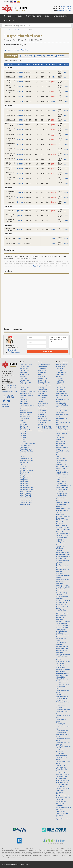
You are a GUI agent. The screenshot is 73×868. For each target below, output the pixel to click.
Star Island (41, 424)
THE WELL (59, 683)
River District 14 (60, 633)
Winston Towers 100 (26, 491)
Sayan (22, 464)
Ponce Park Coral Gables (63, 622)
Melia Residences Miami (63, 553)
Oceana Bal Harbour (26, 430)
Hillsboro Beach (25, 367)
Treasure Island (43, 432)
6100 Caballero (60, 388)
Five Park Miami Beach (63, 487)
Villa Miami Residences (63, 796)
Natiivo (58, 564)
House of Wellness (61, 526)
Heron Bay (41, 388)
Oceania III (23, 436)
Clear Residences (61, 459)
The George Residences (45, 426)
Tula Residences (61, 767)
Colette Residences (62, 461)
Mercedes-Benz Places (63, 554)
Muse (22, 420)
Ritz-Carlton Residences (63, 625)
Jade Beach (24, 399)
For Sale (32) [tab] (11, 56)
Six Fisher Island (61, 664)
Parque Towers (25, 453)
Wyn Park (59, 817)
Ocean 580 (59, 577)
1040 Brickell (60, 378)
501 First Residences (62, 372)
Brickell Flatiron (25, 384)
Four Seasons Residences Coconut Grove (62, 499)
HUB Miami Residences (63, 516)
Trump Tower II (25, 484)
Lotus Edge (41, 405)
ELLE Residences (61, 478)
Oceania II (23, 434)
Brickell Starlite (60, 441)
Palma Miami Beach (62, 614)
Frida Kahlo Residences (63, 503)
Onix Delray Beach (61, 602)
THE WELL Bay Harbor (62, 685)
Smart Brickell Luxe (62, 668)
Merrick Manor (24, 407)
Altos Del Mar (42, 372)
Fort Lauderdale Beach (45, 386)
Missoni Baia (24, 411)
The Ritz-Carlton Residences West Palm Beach (63, 735)
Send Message (47, 351)
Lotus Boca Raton (43, 403)
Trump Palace (24, 478)
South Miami (24, 369)
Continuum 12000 (61, 462)
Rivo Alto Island (42, 418)
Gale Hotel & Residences (27, 392)
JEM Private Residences (63, 533)
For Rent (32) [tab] (26, 56)
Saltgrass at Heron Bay (45, 420)
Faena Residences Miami (63, 485)
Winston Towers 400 (26, 497)
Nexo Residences (61, 568)
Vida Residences (61, 794)
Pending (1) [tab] (39, 56)
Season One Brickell (62, 648)
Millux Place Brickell (62, 558)
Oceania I (23, 432)
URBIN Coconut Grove (62, 781)
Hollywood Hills (42, 392)
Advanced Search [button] (60, 16)
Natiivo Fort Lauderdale (63, 566)
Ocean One (23, 422)
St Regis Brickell (61, 677)
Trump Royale (24, 480)
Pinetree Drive (42, 417)
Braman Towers (61, 440)
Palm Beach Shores (26, 365)
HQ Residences (60, 514)
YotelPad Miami (25, 505)
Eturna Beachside (61, 484)
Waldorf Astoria (61, 811)
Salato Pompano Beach (63, 646)
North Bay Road (43, 413)
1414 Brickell (60, 380)
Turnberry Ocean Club (27, 487)
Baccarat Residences (62, 426)
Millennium (23, 409)
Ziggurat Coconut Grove (63, 819)
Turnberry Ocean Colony (27, 489)
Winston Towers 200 (26, 493)
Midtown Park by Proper (63, 556)
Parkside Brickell (61, 616)
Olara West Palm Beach (63, 585)
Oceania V (23, 440)
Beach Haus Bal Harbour (63, 430)
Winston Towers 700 (26, 503)
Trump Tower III (25, 485)
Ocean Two (24, 424)
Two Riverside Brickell (62, 777)
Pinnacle (23, 455)
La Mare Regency (61, 541)
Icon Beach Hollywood (62, 528)
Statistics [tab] (60, 56)
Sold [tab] (50, 56)
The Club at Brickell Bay (27, 470)
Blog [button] (48, 16)
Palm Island (41, 415)
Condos (23, 362)
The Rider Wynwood (62, 731)
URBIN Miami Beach (62, 782)
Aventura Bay (42, 376)
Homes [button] (19, 16)
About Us (5, 405)
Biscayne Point (42, 378)
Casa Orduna (42, 380)
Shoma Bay (59, 660)
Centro (22, 386)
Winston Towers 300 (26, 495)
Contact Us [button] (9, 21)
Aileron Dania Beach (62, 403)
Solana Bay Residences (63, 669)
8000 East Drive (60, 392)
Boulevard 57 (60, 438)
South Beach (42, 422)
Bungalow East (60, 443)
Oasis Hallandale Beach (63, 576)
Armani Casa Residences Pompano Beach (62, 415)
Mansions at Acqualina (27, 405)
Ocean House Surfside (62, 579)
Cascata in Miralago (44, 382)
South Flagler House (62, 675)
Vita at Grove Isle (61, 802)
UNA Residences (61, 779)
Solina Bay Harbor (61, 671)
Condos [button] (8, 16)
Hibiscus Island (42, 390)
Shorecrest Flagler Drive (63, 662)
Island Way (41, 394)
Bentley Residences (62, 432)
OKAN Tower (60, 574)
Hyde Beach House (26, 394)
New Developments (62, 362)
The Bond (23, 468)
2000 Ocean (24, 372)
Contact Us (6, 407)
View (66, 72)
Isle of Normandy (43, 395)
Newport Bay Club (43, 411)
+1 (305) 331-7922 (66, 8)
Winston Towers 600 (26, 501)
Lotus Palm (41, 407)
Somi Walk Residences (63, 673)
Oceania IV (23, 438)
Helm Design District (62, 520)
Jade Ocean (24, 401)
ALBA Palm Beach (61, 394)
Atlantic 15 (41, 374)
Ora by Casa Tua (61, 604)
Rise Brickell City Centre (27, 459)
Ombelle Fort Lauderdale (63, 587)
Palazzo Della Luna (26, 449)
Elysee (58, 480)
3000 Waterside (61, 382)
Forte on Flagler (60, 491)
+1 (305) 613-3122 (66, 7)
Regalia (22, 457)
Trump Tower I (24, 482)
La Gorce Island (42, 397)
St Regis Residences (62, 679)
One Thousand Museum (27, 443)
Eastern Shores (43, 384)
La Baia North (60, 539)
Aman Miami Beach (62, 409)
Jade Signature (25, 403)
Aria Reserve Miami (62, 411)
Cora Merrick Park (61, 464)
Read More (37, 266)
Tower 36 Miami (61, 765)
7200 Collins (59, 390)
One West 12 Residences (63, 600)
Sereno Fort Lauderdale (63, 654)
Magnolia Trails (42, 409)
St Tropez (23, 466)
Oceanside (23, 441)
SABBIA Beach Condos (27, 461)
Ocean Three (24, 426)
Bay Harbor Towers (61, 428)
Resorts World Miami (62, 623)
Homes (40, 362)
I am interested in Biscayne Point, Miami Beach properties (58, 342)
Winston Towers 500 (26, 499)
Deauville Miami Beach (63, 466)
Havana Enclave (61, 518)
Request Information (12, 50)
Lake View (41, 401)
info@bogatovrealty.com (64, 10)
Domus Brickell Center (62, 472)
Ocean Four (24, 428)
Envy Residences (61, 482)
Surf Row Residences (62, 681)
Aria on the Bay (25, 374)
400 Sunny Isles (25, 371)
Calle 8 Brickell (60, 445)
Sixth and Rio (60, 666)
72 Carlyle (59, 371)
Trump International (26, 476)
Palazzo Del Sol (25, 447)
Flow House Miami (61, 489)
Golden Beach (42, 369)
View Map (24, 50)
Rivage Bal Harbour (61, 631)
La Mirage (41, 399)
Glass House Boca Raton (63, 508)
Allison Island (42, 371)
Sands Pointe (24, 462)
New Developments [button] (34, 16)
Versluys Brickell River (62, 788)
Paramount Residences (27, 451)
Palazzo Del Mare (25, 445)
